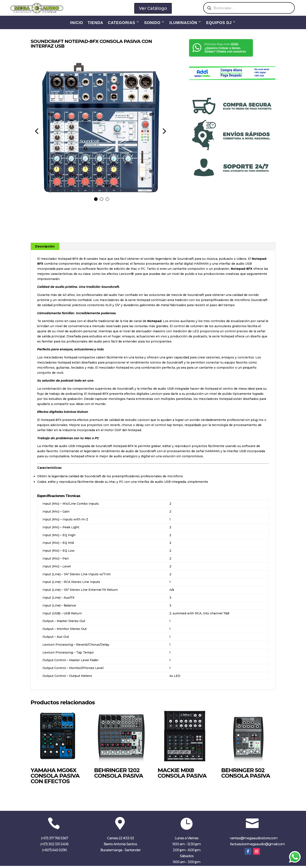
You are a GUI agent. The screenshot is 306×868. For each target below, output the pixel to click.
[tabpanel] (100, 133)
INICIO (77, 23)
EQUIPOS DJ (219, 23)
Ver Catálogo (153, 8)
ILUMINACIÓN (183, 23)
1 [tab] (96, 201)
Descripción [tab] (45, 249)
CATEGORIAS (122, 23)
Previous (37, 133)
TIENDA (96, 23)
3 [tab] (107, 201)
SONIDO (152, 23)
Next (163, 133)
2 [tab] (102, 201)
